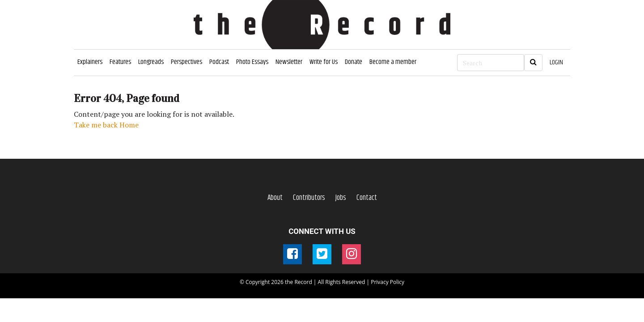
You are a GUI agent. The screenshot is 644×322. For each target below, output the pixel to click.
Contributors (309, 198)
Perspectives (186, 62)
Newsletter (289, 62)
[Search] (491, 63)
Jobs (341, 198)
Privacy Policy (388, 282)
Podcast (219, 62)
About (275, 198)
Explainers (90, 62)
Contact (367, 198)
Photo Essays (252, 62)
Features (120, 62)
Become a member (393, 62)
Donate (354, 62)
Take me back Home (106, 125)
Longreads (151, 62)
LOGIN (556, 62)
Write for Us (324, 62)
